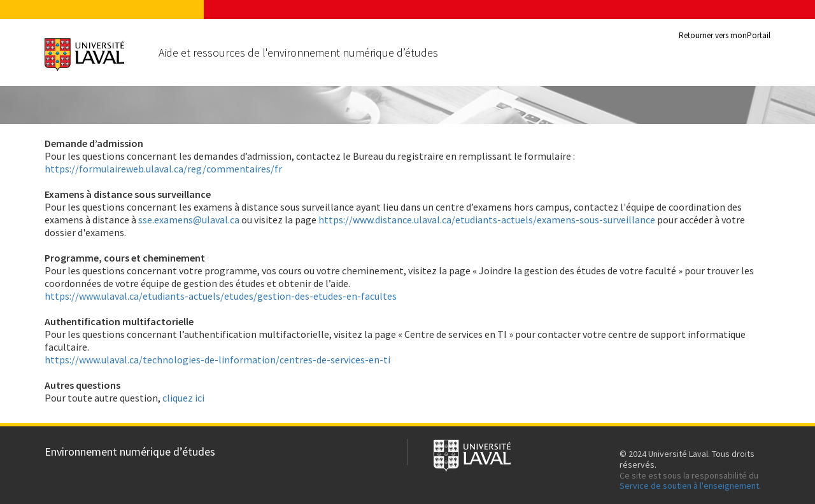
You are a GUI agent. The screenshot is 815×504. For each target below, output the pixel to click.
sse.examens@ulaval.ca (189, 220)
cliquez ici (183, 398)
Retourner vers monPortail (725, 35)
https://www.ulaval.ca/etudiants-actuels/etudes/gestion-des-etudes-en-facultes (221, 296)
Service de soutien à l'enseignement (689, 486)
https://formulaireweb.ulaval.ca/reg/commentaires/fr (163, 169)
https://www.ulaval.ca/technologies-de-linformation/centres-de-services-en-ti (217, 360)
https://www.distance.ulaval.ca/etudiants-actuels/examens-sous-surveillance (487, 220)
